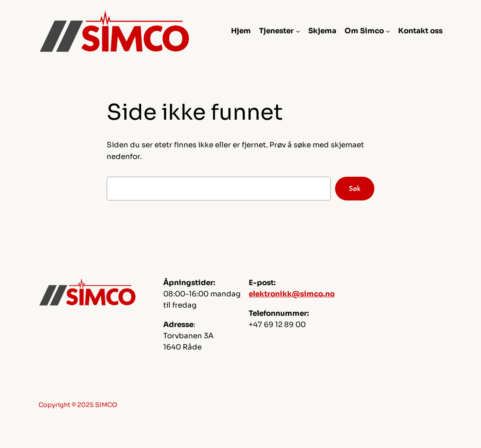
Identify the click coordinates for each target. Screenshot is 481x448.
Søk (355, 188)
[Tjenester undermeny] (298, 31)
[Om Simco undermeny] (388, 31)
